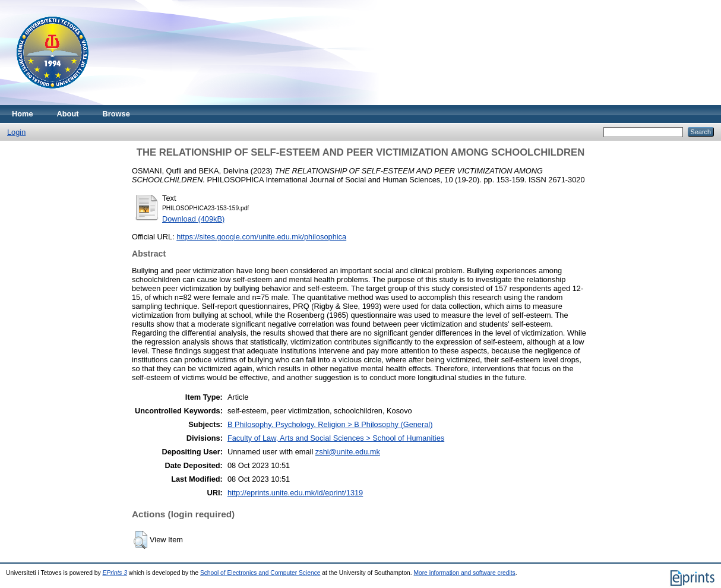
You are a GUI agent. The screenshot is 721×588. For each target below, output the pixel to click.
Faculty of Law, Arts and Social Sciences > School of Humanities (336, 438)
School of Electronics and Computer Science (260, 573)
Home (23, 114)
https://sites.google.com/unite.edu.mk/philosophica (261, 237)
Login (16, 132)
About (68, 114)
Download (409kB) (193, 219)
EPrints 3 (115, 573)
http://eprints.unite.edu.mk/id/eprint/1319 (295, 493)
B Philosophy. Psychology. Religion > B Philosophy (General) (330, 424)
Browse (116, 114)
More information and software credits (464, 573)
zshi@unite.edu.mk (348, 452)
